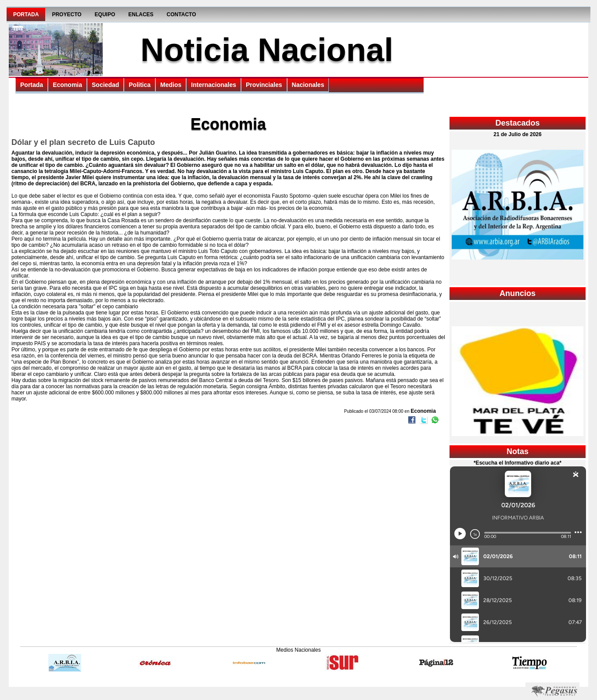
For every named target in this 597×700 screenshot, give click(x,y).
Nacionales (308, 85)
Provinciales (264, 85)
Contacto (182, 14)
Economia (67, 85)
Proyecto (67, 14)
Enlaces (141, 14)
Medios (171, 85)
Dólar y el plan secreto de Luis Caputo (83, 142)
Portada (26, 14)
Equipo (105, 14)
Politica (140, 85)
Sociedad (105, 85)
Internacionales (214, 85)
